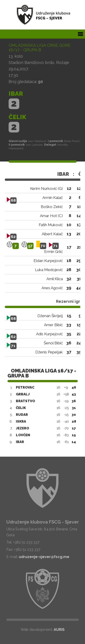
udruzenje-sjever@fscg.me (44, 557)
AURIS (59, 630)
